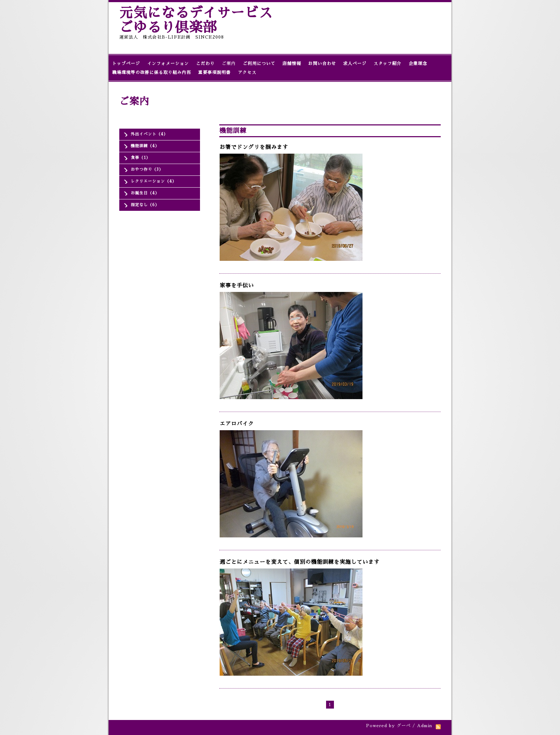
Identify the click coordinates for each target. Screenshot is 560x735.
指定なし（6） (145, 205)
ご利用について (259, 64)
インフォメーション (168, 64)
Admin (425, 726)
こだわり (205, 64)
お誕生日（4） (145, 193)
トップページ (126, 64)
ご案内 (229, 64)
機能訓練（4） (145, 146)
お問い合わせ (322, 64)
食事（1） (141, 158)
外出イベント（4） (149, 134)
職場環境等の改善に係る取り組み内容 (152, 73)
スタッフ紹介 (387, 64)
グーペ (404, 726)
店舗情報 (292, 64)
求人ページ (355, 64)
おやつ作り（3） (147, 170)
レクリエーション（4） (154, 181)
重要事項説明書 (214, 73)
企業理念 (418, 64)
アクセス (247, 73)
